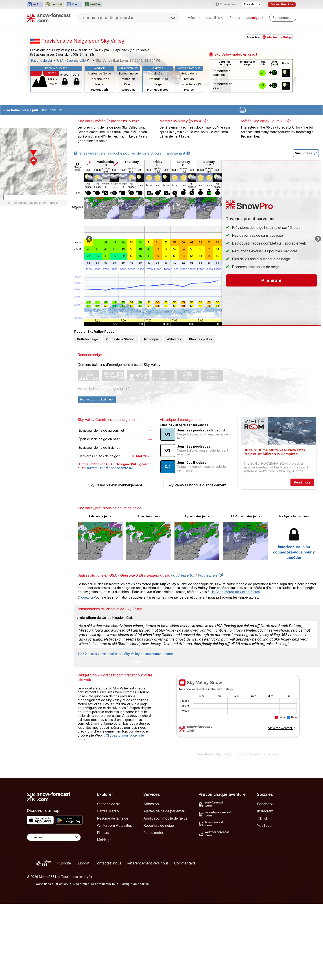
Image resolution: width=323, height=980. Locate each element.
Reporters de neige (159, 825)
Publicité (64, 863)
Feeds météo (154, 833)
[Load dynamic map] (2, 198)
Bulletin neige (129, 73)
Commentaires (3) (189, 84)
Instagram (265, 811)
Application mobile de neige (165, 818)
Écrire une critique (128, 662)
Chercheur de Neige (99, 81)
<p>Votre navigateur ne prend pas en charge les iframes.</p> (238, 712)
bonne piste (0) (122, 468)
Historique (99, 90)
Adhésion (151, 804)
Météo (194, 18)
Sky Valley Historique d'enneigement (197, 485)
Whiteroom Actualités (114, 825)
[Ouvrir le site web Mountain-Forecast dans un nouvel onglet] (55, 4)
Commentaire (185, 863)
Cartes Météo (108, 811)
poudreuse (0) (97, 468)
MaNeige (104, 840)
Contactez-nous (108, 863)
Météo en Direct (128, 81)
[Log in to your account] (283, 18)
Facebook (265, 804)
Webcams (129, 90)
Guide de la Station (189, 76)
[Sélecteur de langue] (252, 4)
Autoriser (269, 37)
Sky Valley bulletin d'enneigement (115, 485)
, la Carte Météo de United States (235, 592)
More (77, 209)
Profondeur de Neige (158, 81)
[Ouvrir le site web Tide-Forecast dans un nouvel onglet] (74, 4)
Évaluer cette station (93, 662)
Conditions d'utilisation (52, 884)
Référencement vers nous (148, 863)
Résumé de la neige (113, 818)
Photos (235, 18)
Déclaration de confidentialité (94, 884)
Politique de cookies (135, 884)
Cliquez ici (85, 597)
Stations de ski (41, 61)
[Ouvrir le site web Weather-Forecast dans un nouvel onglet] (93, 4)
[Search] (174, 18)
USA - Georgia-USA (72, 61)
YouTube (264, 825)
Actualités (215, 18)
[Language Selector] (54, 837)
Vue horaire (306, 153)
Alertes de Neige (99, 73)
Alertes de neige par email (164, 811)
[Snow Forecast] (49, 18)
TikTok (263, 818)
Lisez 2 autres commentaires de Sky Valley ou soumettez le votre (125, 654)
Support (83, 863)
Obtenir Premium (282, 4)
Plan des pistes (158, 90)
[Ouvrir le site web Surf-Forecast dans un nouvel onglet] (35, 4)
